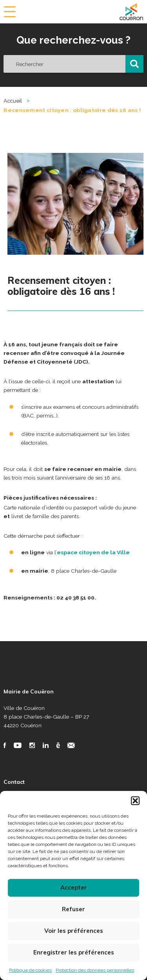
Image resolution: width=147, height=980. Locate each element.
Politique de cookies (30, 970)
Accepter (74, 887)
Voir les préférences (74, 931)
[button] (135, 801)
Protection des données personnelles (95, 970)
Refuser (73, 909)
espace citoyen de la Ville (93, 552)
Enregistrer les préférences (74, 952)
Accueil (13, 101)
